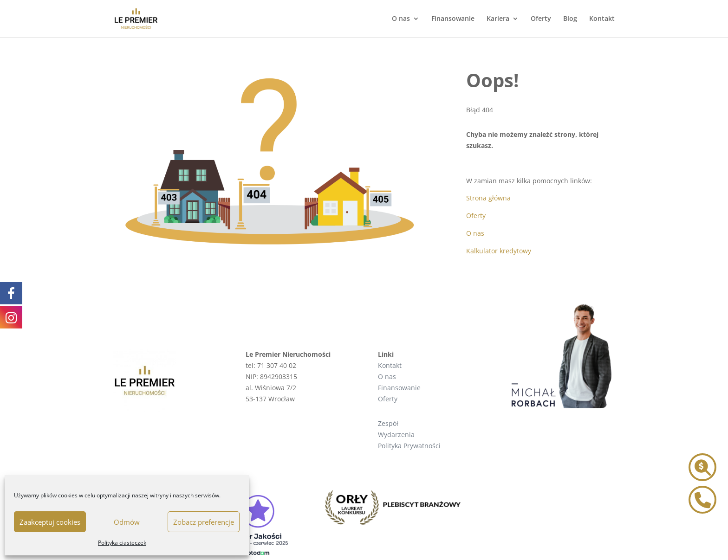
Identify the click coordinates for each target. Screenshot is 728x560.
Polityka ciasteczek (122, 543)
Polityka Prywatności (409, 446)
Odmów (127, 522)
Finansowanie (453, 19)
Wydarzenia (396, 434)
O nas (401, 19)
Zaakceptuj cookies (50, 522)
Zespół (388, 423)
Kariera (498, 19)
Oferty (541, 19)
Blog (570, 19)
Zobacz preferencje (204, 522)
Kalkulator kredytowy (499, 251)
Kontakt (602, 19)
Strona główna (488, 198)
